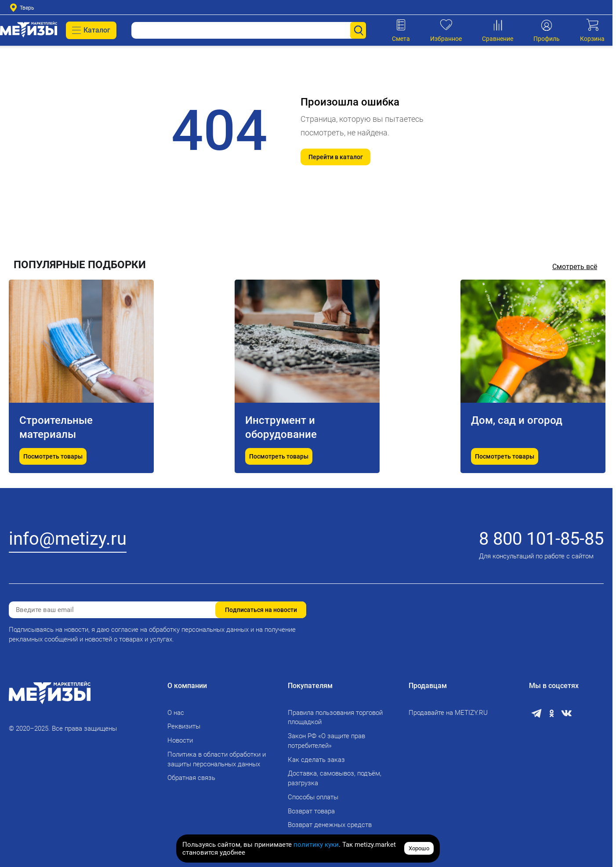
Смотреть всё (575, 267)
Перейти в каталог (336, 157)
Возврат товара (311, 811)
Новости (180, 740)
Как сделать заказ (316, 760)
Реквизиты (184, 726)
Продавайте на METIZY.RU (448, 713)
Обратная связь (191, 778)
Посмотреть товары (53, 456)
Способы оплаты (313, 797)
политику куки (316, 845)
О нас (176, 713)
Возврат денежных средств (330, 825)
